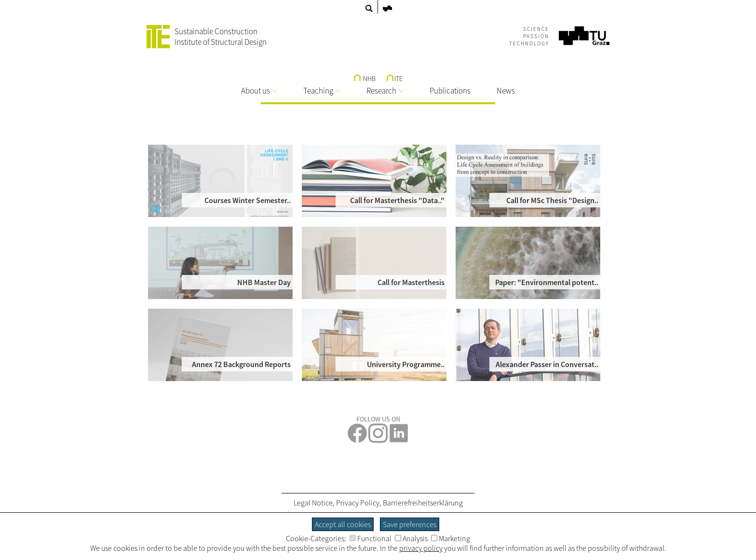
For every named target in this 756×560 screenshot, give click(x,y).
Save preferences (410, 524)
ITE (395, 79)
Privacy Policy (358, 503)
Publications (450, 91)
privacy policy (421, 548)
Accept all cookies (343, 524)
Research (385, 91)
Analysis (411, 538)
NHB (365, 79)
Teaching (322, 91)
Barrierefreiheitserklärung (423, 503)
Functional (371, 538)
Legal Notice (313, 503)
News (506, 91)
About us (259, 91)
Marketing (451, 538)
